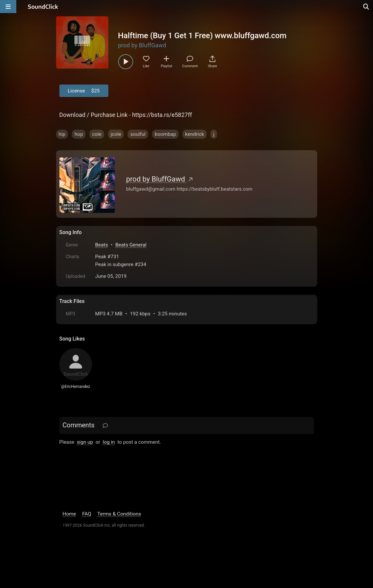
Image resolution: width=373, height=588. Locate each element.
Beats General (131, 245)
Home (69, 514)
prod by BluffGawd (142, 45)
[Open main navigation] (8, 7)
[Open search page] (366, 7)
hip (62, 134)
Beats (102, 245)
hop (79, 134)
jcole (116, 134)
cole (97, 134)
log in (109, 442)
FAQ (87, 514)
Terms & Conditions (119, 514)
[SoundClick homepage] (43, 7)
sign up (85, 442)
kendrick (194, 134)
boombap (165, 134)
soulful (138, 134)
